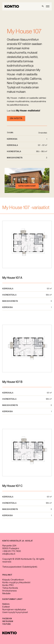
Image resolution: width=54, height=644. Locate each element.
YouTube (6, 624)
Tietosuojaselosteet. (12, 567)
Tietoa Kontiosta (10, 588)
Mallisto (6, 604)
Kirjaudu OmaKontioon (13, 580)
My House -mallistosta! (28, 111)
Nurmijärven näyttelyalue (14, 609)
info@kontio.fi (9, 554)
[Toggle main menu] (48, 6)
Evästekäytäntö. (30, 567)
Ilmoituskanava (9, 591)
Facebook (7, 619)
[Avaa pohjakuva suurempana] (27, 245)
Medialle (6, 593)
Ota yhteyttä (16, 118)
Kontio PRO (8, 585)
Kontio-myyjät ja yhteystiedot (16, 582)
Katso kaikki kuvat (27, 186)
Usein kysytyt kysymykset (15, 612)
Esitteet (6, 607)
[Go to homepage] (12, 6)
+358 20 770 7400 (12, 551)
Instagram (8, 621)
